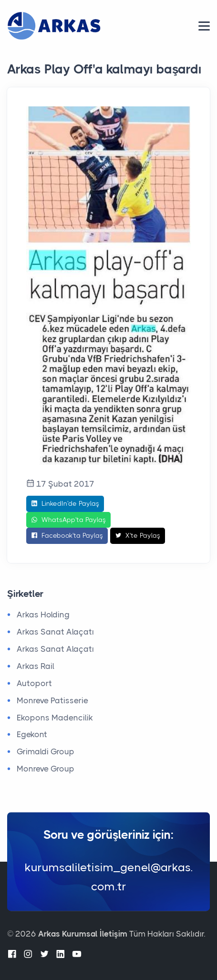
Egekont (32, 734)
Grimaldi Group (46, 751)
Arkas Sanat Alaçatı (55, 632)
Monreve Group (46, 769)
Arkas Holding (43, 615)
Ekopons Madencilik (55, 718)
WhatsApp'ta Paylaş (68, 520)
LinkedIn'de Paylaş (65, 504)
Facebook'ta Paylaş (67, 536)
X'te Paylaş (138, 536)
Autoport (34, 683)
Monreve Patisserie (52, 700)
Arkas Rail (36, 666)
